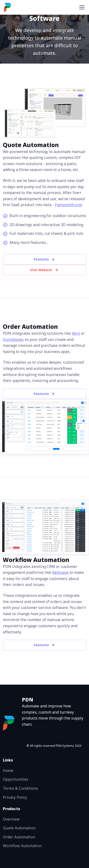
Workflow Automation (22, 846)
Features (44, 259)
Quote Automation (19, 828)
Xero (76, 333)
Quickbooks (13, 339)
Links (8, 760)
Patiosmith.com (68, 205)
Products (12, 809)
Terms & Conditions (20, 788)
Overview (11, 819)
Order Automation (19, 837)
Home (8, 771)
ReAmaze (60, 572)
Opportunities (16, 779)
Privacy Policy (15, 797)
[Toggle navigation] (82, 7)
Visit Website (44, 270)
